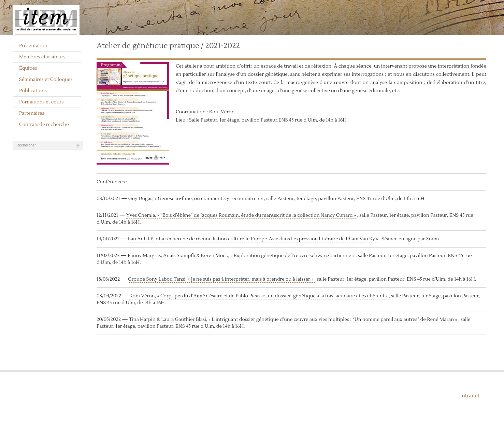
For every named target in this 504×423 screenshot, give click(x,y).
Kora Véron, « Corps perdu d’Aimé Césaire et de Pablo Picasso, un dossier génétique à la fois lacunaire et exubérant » (259, 296)
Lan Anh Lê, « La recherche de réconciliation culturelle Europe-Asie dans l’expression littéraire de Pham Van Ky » (254, 239)
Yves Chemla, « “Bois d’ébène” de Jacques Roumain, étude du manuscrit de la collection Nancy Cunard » (242, 215)
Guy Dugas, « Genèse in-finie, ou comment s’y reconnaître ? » (196, 199)
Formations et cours (41, 102)
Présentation (33, 46)
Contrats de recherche (44, 125)
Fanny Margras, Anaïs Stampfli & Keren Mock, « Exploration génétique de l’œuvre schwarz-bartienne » (242, 256)
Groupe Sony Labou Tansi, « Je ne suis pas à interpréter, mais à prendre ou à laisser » (221, 279)
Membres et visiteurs (42, 57)
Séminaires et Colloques (46, 80)
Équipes (28, 68)
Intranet (470, 396)
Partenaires (32, 113)
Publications (33, 91)
